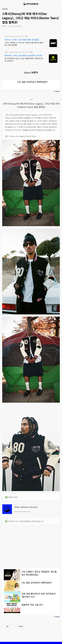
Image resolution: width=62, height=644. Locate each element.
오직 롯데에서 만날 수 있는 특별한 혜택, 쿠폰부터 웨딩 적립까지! (24, 60)
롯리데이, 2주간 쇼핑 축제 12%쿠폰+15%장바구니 (24, 55)
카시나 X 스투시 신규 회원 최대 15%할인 (22, 40)
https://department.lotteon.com (17, 52)
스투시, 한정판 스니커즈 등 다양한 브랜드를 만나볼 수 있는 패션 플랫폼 (24, 44)
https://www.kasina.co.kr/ (14, 36)
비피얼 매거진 (31, 5)
